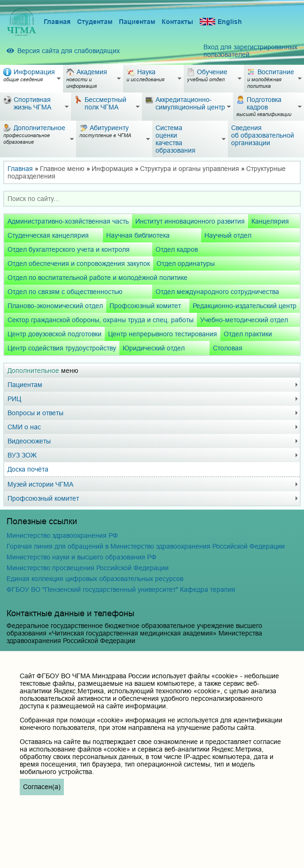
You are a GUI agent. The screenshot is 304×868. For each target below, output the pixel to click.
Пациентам (137, 22)
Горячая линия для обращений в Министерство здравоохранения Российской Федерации (146, 546)
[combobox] (152, 199)
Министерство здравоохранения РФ (62, 535)
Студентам (95, 22)
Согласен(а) (42, 787)
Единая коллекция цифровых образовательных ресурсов (95, 579)
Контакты (177, 22)
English (221, 22)
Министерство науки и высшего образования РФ (82, 557)
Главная (57, 22)
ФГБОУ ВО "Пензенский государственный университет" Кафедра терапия (121, 589)
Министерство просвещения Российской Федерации (88, 568)
